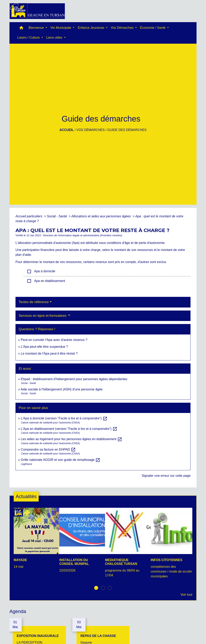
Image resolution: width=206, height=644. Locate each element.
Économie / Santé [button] (153, 28)
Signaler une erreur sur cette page (166, 476)
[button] (21, 29)
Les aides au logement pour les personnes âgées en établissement (71, 439)
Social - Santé (57, 216)
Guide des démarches (127, 130)
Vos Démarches (91, 130)
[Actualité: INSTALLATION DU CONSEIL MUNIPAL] (80, 542)
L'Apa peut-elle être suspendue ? (44, 347)
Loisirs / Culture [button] (29, 38)
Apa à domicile (41, 271)
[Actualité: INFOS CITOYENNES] (171, 545)
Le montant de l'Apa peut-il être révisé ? (49, 353)
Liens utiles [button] (55, 38)
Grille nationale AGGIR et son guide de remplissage (60, 460)
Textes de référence (34, 302)
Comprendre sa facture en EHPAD (48, 449)
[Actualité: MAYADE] (35, 540)
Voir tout (186, 595)
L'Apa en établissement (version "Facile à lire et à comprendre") (69, 429)
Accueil (67, 130)
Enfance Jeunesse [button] (91, 28)
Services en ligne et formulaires (43, 316)
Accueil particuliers (29, 216)
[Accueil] (37, 11)
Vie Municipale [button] (61, 28)
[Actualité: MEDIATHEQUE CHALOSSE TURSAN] (126, 545)
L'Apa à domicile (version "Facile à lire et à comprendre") (64, 418)
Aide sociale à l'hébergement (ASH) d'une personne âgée (61, 389)
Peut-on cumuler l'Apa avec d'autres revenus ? (54, 340)
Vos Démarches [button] (123, 28)
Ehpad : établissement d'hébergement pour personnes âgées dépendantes (74, 379)
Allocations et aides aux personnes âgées (102, 216)
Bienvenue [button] (37, 28)
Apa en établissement (46, 281)
